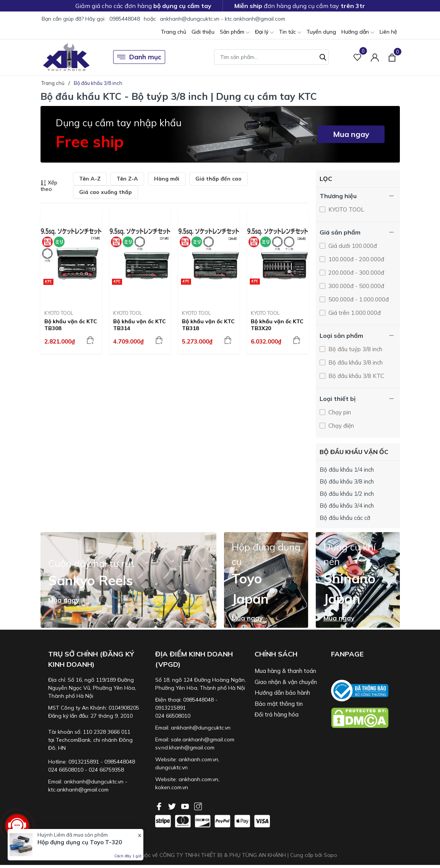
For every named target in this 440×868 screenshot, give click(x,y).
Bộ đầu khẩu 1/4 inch (347, 470)
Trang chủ (174, 32)
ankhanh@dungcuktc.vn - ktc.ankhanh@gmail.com (222, 19)
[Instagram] (198, 806)
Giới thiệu (203, 32)
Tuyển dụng (321, 32)
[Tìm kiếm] (323, 56)
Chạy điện (340, 426)
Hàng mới (167, 179)
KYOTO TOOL (59, 313)
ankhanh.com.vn (198, 759)
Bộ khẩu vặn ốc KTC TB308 (71, 325)
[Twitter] (173, 806)
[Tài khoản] (375, 57)
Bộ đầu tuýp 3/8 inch (355, 349)
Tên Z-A (127, 179)
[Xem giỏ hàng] (392, 57)
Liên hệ (388, 32)
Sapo (330, 855)
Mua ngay (351, 134)
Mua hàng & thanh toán (285, 671)
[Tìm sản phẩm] (271, 57)
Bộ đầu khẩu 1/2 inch (347, 494)
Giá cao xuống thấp (106, 192)
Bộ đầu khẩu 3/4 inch (347, 506)
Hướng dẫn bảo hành (282, 693)
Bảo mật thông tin (279, 704)
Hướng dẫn (358, 32)
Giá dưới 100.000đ (352, 246)
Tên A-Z (90, 179)
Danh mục (139, 57)
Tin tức (290, 32)
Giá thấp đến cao (218, 179)
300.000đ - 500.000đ (356, 286)
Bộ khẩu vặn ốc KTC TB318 (208, 325)
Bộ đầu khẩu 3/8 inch (355, 362)
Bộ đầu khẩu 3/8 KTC (356, 376)
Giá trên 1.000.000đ (354, 313)
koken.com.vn (172, 787)
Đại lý (264, 32)
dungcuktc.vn (171, 767)
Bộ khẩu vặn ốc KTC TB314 (140, 325)
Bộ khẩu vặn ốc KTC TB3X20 (277, 325)
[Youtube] (186, 806)
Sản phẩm (235, 32)
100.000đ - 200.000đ (356, 259)
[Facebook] (160, 806)
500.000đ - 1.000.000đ (358, 299)
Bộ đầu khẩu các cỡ (345, 518)
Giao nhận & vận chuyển (286, 682)
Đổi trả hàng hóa (277, 714)
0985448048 (125, 19)
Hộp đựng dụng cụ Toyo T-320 (80, 842)
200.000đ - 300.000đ (356, 273)
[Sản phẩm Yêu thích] (358, 57)
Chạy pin (339, 412)
